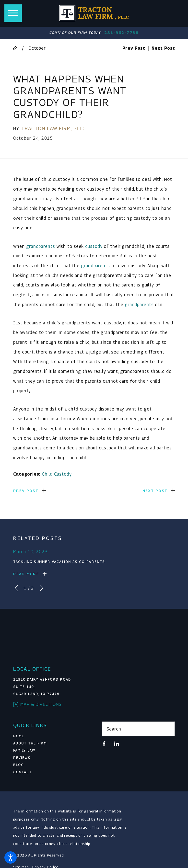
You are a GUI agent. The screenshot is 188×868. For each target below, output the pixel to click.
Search (114, 729)
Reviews (22, 758)
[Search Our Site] (168, 729)
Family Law (24, 750)
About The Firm (30, 743)
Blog (18, 765)
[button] (11, 857)
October (37, 48)
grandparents (41, 246)
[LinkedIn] (117, 744)
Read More (26, 574)
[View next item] (41, 588)
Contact (23, 772)
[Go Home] (18, 48)
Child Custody (57, 474)
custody (94, 246)
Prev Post (26, 491)
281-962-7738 (122, 33)
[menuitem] (50, 736)
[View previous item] (16, 588)
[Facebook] (104, 744)
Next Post (155, 491)
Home (19, 736)
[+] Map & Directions (38, 704)
